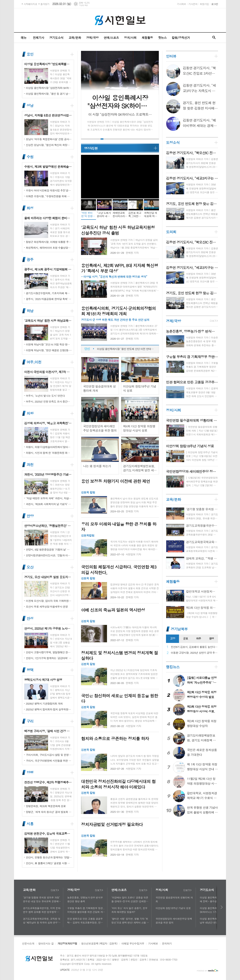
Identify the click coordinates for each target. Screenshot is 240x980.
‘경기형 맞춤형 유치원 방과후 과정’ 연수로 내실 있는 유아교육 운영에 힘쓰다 (41, 899)
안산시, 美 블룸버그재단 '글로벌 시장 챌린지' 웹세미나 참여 (49, 863)
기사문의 (193, 4)
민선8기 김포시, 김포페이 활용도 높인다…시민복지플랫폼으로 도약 (194, 647)
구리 (30, 721)
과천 (30, 465)
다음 (222, 907)
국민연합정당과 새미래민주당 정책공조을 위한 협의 (174, 921)
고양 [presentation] (172, 638)
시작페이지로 (30, 4)
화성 (30, 208)
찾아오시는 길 (46, 944)
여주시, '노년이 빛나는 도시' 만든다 (45, 396)
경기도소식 (56, 38)
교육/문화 (75, 38)
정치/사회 (130, 38)
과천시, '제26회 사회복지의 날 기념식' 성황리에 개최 (49, 504)
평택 (30, 670)
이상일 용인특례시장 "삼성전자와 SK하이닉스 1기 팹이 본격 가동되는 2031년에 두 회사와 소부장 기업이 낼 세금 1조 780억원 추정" (49, 88)
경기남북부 (179, 629)
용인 (30, 54)
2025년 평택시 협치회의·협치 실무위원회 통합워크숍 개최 (49, 709)
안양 (30, 516)
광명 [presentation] (211, 638)
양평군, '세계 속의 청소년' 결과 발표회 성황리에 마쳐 (49, 812)
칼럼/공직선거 (181, 38)
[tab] (172, 639)
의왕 (30, 413)
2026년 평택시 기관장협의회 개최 (44, 704)
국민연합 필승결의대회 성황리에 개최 (174, 899)
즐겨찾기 (45, 4)
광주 (30, 259)
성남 (30, 105)
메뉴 (24, 38)
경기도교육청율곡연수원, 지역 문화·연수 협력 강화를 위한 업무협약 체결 (42, 910)
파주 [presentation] (198, 638)
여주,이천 (34, 362)
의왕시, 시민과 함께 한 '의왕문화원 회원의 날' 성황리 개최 (49, 453)
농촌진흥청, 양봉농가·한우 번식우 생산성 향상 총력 (85, 899)
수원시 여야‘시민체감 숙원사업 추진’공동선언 (49, 190)
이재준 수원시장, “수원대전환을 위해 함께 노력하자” (49, 196)
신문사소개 (28, 944)
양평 (30, 772)
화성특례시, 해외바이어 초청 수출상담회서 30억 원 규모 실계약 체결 (49, 248)
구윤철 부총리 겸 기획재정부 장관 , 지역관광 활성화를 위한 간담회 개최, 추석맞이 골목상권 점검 (86, 910)
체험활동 (147, 38)
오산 (30, 567)
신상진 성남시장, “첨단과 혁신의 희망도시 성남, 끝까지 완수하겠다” (49, 145)
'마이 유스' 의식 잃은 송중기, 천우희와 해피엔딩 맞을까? (129, 910)
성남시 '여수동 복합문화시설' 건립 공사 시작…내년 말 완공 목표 (49, 139)
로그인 (215, 4)
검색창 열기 (214, 38)
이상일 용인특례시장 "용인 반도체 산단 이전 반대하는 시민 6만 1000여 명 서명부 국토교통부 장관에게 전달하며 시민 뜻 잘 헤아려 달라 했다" (126, 352)
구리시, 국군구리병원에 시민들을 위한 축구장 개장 (49, 761)
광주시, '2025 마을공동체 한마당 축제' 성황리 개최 (49, 299)
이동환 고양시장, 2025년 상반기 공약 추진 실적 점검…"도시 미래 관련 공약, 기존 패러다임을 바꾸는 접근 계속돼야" (194, 653)
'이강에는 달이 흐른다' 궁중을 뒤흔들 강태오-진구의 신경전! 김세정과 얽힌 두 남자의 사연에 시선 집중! (130, 899)
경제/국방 (92, 38)
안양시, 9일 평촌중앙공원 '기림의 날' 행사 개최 (49, 549)
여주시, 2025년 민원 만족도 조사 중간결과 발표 (49, 401)
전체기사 (38, 38)
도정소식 (173, 143)
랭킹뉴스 (173, 667)
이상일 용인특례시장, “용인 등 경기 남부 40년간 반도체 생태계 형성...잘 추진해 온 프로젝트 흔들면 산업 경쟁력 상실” (49, 94)
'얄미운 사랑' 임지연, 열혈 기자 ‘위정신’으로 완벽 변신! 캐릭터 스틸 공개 (130, 921)
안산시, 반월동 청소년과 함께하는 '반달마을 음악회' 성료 (49, 857)
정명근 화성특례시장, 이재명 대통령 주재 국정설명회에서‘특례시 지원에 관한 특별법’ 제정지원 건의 (49, 242)
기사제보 (181, 4)
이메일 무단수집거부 (133, 944)
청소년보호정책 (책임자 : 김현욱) (99, 944)
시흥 (30, 824)
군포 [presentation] (185, 638)
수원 (30, 157)
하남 (30, 311)
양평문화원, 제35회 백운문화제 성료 (46, 806)
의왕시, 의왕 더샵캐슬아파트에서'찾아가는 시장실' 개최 (49, 447)
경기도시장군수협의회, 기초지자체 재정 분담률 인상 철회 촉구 (49, 293)
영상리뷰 (91, 148)
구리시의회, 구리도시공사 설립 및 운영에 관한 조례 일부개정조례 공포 (49, 755)
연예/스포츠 (111, 38)
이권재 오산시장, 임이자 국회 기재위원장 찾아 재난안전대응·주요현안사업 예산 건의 (49, 601)
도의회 (171, 232)
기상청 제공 (83, 5)
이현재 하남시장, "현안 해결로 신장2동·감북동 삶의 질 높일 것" (49, 350)
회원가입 (204, 4)
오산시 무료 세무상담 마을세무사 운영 (47, 607)
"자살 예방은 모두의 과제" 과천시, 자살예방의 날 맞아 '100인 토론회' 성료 (49, 498)
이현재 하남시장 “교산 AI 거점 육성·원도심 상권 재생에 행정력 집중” (49, 344)
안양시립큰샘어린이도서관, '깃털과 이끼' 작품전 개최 (49, 555)
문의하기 (167, 944)
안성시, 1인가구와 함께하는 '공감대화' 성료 (49, 658)
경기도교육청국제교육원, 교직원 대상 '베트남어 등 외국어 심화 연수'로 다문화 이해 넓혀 (42, 921)
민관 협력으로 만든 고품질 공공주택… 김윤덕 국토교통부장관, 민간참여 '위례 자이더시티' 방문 (86, 921)
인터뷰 (171, 56)
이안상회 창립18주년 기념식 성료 (173, 908)
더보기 (55, 890)
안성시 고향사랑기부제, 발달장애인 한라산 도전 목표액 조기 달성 (49, 652)
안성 (30, 619)
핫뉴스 (162, 38)
